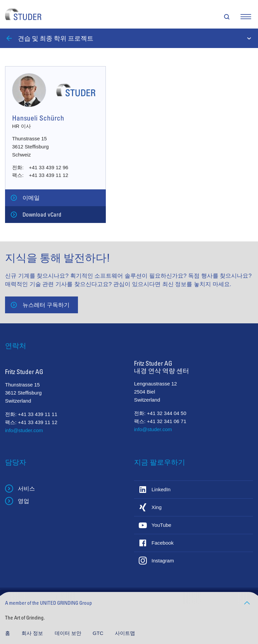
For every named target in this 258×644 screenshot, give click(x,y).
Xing (157, 507)
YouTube (161, 525)
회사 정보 (33, 633)
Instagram (163, 561)
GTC (99, 633)
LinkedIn (161, 489)
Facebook (163, 543)
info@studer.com (24, 430)
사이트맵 (125, 633)
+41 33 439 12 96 (49, 167)
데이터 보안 (69, 633)
